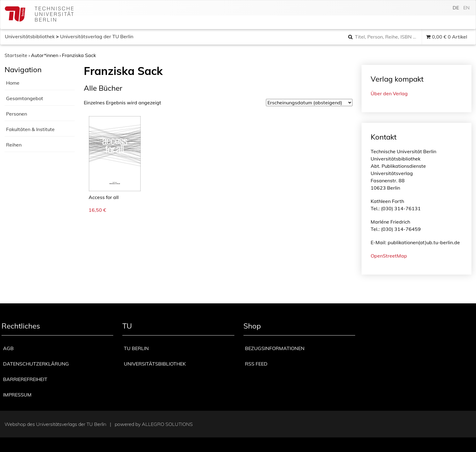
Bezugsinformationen (275, 348)
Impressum (17, 395)
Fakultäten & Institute (30, 129)
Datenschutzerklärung (36, 364)
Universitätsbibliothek (30, 36)
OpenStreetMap (389, 256)
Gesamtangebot (25, 98)
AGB (8, 348)
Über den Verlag (389, 93)
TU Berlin (136, 348)
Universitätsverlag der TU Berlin (97, 36)
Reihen (14, 145)
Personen (17, 114)
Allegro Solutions (167, 424)
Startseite (16, 55)
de (456, 8)
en (466, 8)
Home (13, 83)
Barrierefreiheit (25, 379)
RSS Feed (256, 364)
